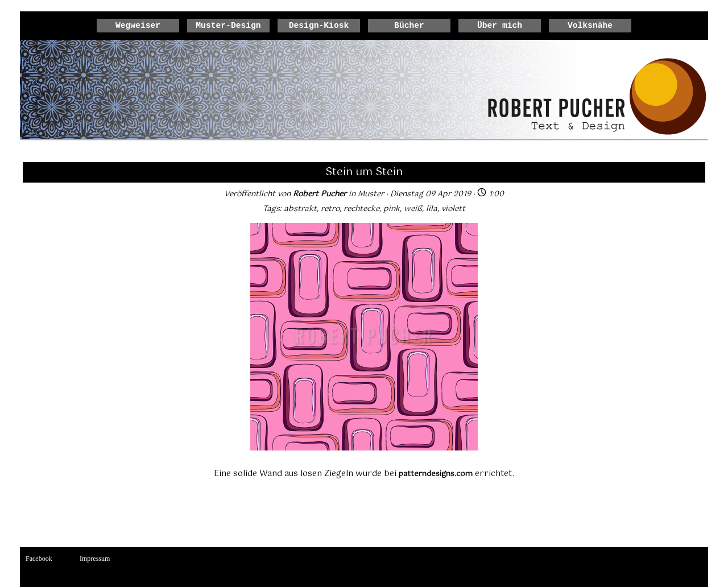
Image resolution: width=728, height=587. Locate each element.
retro (330, 209)
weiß (413, 209)
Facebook (39, 559)
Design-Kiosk (319, 26)
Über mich (500, 26)
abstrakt (300, 209)
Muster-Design (228, 26)
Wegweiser (138, 26)
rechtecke (361, 209)
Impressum (95, 559)
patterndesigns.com (436, 474)
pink (392, 209)
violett (453, 209)
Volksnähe (590, 26)
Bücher (409, 26)
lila (432, 209)
